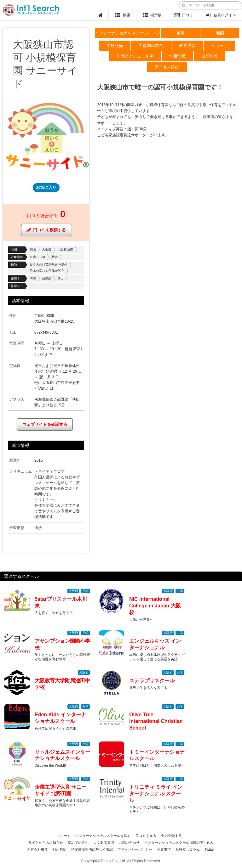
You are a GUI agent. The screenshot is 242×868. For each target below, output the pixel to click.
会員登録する (171, 836)
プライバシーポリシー (135, 849)
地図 (220, 33)
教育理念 (187, 45)
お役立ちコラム (188, 849)
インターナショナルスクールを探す (103, 836)
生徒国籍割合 (151, 45)
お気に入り (46, 187)
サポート (219, 45)
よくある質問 (104, 843)
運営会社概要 (37, 849)
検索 (122, 15)
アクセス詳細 (167, 67)
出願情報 (210, 56)
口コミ (184, 15)
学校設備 (115, 45)
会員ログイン (220, 15)
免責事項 (164, 849)
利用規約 (60, 849)
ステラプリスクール (152, 681)
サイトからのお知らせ (46, 843)
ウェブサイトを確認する (45, 424)
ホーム (65, 836)
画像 (181, 33)
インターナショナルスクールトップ (128, 33)
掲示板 (152, 15)
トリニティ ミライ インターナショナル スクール (156, 794)
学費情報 (177, 56)
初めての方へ (78, 843)
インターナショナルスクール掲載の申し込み (179, 843)
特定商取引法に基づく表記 (92, 849)
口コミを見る (146, 836)
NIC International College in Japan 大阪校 (155, 606)
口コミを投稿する (46, 230)
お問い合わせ (129, 843)
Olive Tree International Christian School (156, 721)
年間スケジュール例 (135, 56)
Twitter (210, 849)
